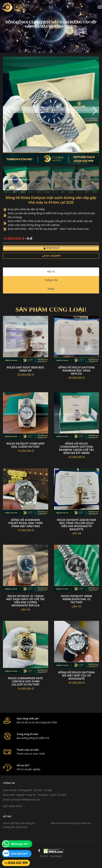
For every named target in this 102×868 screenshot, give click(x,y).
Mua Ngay (52, 248)
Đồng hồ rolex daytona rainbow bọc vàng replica (77, 370)
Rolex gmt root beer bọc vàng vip (26, 369)
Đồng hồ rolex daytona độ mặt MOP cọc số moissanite (77, 675)
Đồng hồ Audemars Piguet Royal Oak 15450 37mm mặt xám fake (25, 523)
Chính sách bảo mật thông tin (19, 823)
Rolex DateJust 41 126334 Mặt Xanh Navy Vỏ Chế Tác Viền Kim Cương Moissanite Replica (25, 601)
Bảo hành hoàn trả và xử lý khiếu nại (71, 823)
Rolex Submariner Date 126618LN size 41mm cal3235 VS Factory (26, 681)
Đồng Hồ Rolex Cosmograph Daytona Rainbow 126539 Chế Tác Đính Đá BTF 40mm (76, 448)
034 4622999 (52, 256)
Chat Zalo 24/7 (19, 854)
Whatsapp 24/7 (20, 844)
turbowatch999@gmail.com (25, 800)
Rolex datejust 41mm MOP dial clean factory (26, 445)
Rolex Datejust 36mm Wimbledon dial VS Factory (76, 599)
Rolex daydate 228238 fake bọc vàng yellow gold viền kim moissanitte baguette (77, 524)
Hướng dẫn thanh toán (15, 827)
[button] (94, 111)
